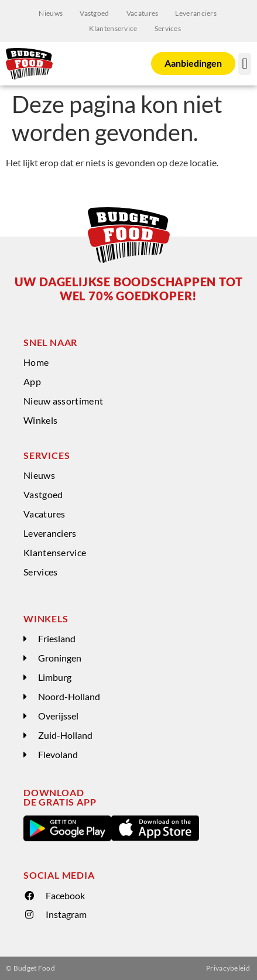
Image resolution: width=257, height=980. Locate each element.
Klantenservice (113, 28)
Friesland (57, 638)
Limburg (55, 677)
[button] (245, 64)
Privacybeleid (228, 968)
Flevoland (58, 754)
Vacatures (143, 13)
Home (36, 362)
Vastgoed (94, 13)
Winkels (40, 420)
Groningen (60, 658)
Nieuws (51, 13)
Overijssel (58, 716)
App (32, 381)
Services (168, 28)
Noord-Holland (69, 696)
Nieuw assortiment (63, 401)
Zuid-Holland (65, 735)
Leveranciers (196, 13)
